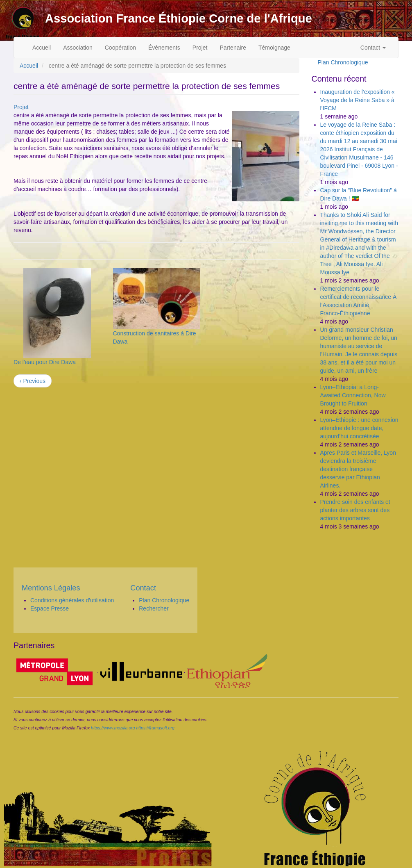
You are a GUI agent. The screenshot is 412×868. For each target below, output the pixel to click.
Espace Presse (50, 608)
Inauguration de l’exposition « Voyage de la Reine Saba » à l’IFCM (358, 100)
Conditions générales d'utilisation (72, 600)
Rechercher (154, 608)
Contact (373, 48)
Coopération (120, 48)
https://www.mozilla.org (113, 728)
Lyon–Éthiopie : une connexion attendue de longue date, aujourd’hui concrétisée (359, 428)
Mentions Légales (51, 588)
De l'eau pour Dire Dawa (45, 362)
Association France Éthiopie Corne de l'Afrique (179, 18)
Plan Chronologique (343, 62)
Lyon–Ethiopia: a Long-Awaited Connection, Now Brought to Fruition (353, 395)
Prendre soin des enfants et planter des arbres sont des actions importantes (355, 510)
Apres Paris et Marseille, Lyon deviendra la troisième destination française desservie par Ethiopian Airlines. (358, 469)
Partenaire (233, 48)
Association (78, 48)
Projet (200, 48)
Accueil (42, 48)
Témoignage (274, 48)
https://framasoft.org (155, 728)
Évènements (164, 48)
